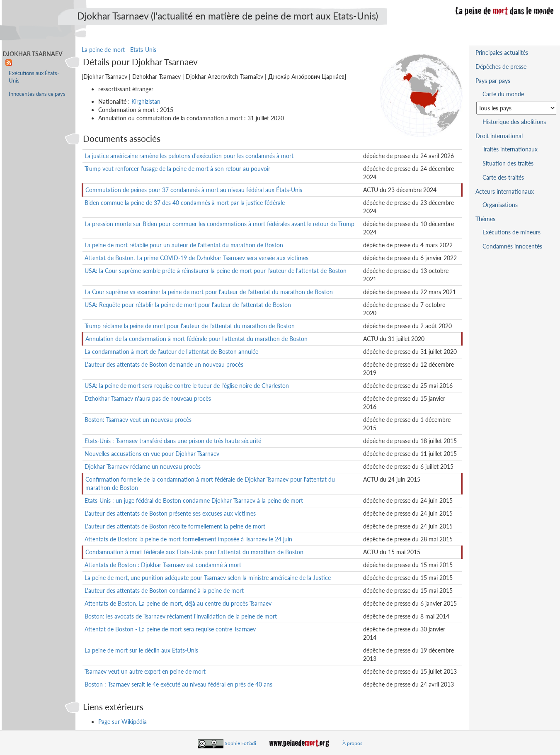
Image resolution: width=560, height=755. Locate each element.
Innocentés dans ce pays (37, 94)
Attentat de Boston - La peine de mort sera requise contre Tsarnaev (170, 629)
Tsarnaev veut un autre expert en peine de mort (145, 671)
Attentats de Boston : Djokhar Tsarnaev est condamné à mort (163, 565)
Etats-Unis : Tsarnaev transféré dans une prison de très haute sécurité (173, 441)
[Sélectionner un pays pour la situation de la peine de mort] (516, 108)
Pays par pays (493, 81)
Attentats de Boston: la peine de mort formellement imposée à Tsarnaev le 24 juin (188, 539)
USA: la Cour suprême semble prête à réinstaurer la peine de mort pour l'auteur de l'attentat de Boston (216, 271)
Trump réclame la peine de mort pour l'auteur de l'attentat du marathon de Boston (190, 326)
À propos (352, 743)
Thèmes (485, 219)
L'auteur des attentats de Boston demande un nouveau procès (164, 364)
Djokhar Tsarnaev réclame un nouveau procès (143, 466)
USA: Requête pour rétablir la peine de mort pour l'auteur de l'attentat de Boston (188, 305)
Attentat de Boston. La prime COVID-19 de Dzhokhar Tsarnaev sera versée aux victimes (196, 258)
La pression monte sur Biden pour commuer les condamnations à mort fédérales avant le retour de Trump (219, 224)
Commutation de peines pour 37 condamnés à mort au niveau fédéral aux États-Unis (194, 190)
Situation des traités (508, 163)
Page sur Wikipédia (122, 722)
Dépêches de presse (501, 67)
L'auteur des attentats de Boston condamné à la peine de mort (164, 591)
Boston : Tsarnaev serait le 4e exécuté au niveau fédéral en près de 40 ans (178, 684)
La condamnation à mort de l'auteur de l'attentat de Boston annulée (171, 352)
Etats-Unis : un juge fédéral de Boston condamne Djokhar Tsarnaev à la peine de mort (194, 500)
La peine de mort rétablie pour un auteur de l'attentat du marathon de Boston (184, 245)
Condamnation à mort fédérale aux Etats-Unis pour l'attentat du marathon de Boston (194, 552)
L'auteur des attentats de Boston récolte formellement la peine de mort (175, 526)
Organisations (500, 205)
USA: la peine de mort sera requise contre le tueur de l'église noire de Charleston (187, 386)
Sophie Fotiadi (240, 743)
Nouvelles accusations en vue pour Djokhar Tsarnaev (152, 454)
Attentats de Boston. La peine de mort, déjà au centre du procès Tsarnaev (178, 603)
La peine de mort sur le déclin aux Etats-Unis (141, 650)
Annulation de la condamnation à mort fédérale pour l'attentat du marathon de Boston (196, 339)
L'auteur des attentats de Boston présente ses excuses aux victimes (170, 513)
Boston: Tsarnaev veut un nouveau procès (138, 420)
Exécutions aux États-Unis (34, 77)
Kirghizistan (146, 101)
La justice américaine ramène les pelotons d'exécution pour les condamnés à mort (189, 156)
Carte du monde (503, 94)
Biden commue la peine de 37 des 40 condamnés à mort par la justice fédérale (185, 203)
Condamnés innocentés (512, 246)
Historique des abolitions (514, 122)
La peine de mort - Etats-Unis (119, 50)
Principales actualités (502, 52)
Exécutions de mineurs (512, 232)
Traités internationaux (510, 149)
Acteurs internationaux (505, 191)
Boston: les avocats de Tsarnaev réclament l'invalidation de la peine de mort (181, 616)
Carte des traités (503, 177)
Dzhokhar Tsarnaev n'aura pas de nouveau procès (148, 398)
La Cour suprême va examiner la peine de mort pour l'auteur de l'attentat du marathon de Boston (209, 292)
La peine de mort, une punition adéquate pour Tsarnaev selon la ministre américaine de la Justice (208, 578)
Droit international (499, 136)
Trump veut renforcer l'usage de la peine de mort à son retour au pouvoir (177, 169)
